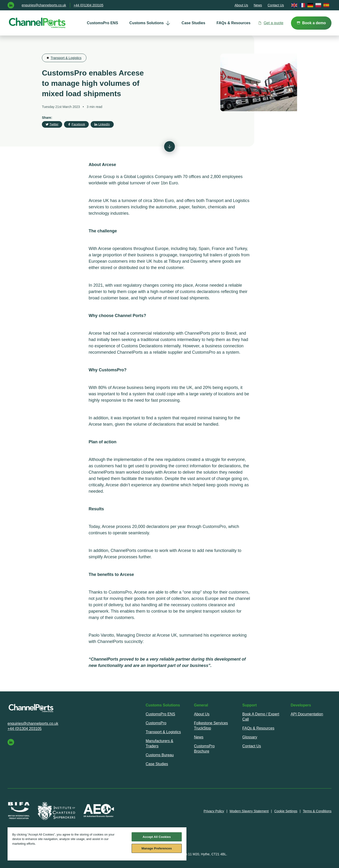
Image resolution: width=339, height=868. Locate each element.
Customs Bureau (160, 755)
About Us (241, 5)
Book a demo (311, 23)
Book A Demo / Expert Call (261, 717)
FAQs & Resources (234, 23)
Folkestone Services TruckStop (211, 726)
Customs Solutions (150, 23)
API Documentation (307, 714)
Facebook (76, 124)
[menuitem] (102, 23)
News (258, 5)
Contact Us (276, 5)
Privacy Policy (214, 811)
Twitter (52, 124)
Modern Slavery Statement (249, 811)
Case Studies (193, 23)
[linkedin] (11, 5)
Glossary (250, 737)
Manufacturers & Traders (159, 743)
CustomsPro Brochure (204, 749)
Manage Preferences (157, 848)
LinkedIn (102, 124)
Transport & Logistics (66, 58)
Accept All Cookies (157, 837)
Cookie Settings (286, 811)
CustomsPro (156, 723)
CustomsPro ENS (102, 23)
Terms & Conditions (317, 811)
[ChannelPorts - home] (37, 23)
